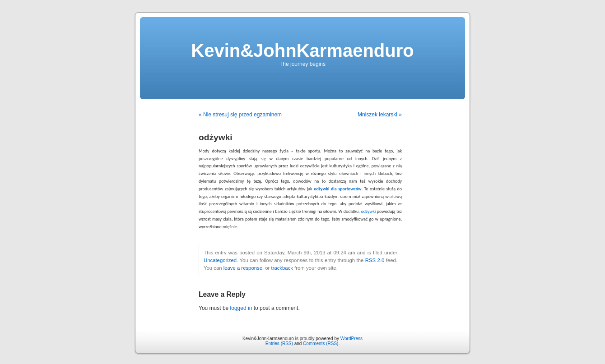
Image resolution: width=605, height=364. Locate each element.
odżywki (368, 211)
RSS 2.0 (375, 260)
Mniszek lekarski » (380, 115)
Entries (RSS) (279, 343)
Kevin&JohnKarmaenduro (302, 51)
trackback (282, 268)
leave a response (243, 268)
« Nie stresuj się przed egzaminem (240, 115)
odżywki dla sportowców (337, 189)
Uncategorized (220, 260)
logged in (241, 308)
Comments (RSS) (321, 343)
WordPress (351, 339)
